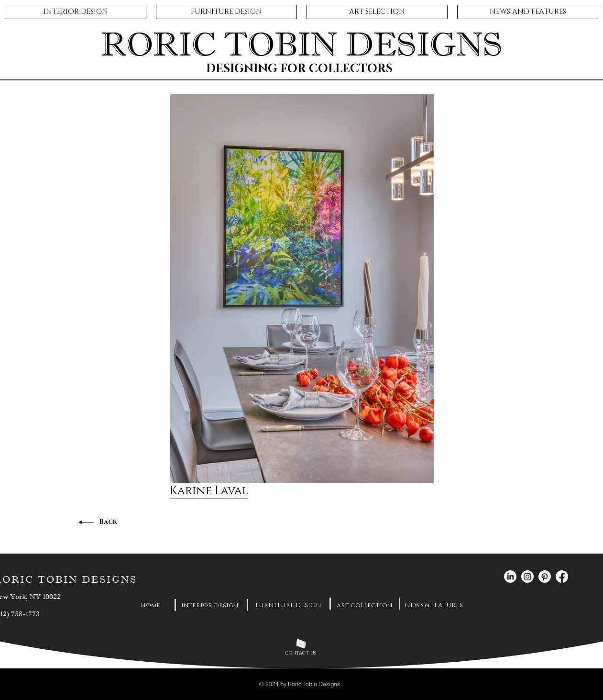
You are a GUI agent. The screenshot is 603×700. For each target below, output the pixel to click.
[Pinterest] (545, 577)
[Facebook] (562, 577)
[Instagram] (527, 577)
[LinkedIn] (510, 577)
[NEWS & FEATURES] (434, 605)
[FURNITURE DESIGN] (288, 605)
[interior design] (210, 605)
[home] (150, 605)
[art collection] (364, 605)
